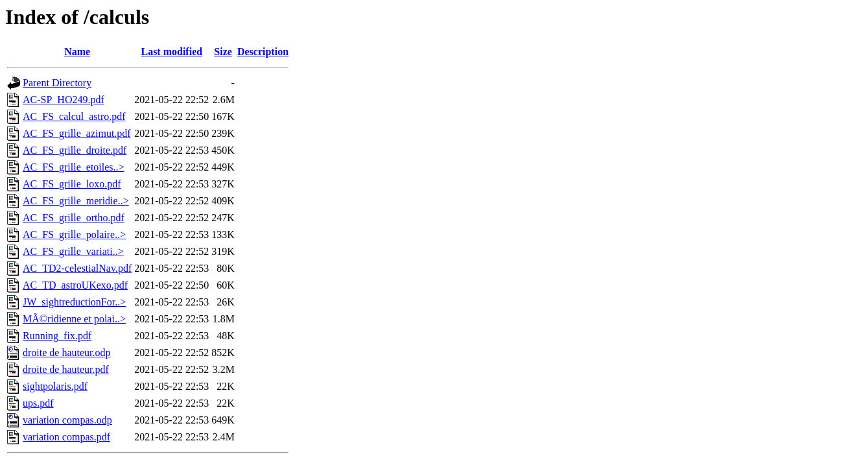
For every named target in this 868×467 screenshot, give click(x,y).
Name (77, 52)
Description (263, 52)
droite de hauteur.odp (67, 353)
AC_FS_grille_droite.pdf (75, 150)
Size (223, 52)
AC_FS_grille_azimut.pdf (77, 133)
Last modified (171, 52)
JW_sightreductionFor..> (74, 302)
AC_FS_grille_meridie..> (76, 201)
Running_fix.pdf (57, 336)
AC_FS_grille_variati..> (73, 251)
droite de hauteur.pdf (66, 369)
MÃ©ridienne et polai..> (74, 319)
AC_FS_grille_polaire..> (74, 234)
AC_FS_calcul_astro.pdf (74, 116)
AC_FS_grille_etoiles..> (74, 167)
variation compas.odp (67, 420)
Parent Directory (57, 83)
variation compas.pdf (66, 437)
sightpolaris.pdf (55, 386)
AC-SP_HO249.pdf (64, 100)
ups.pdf (38, 403)
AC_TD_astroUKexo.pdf (75, 285)
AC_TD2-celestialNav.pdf (77, 268)
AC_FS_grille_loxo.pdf (72, 184)
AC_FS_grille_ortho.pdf (74, 218)
